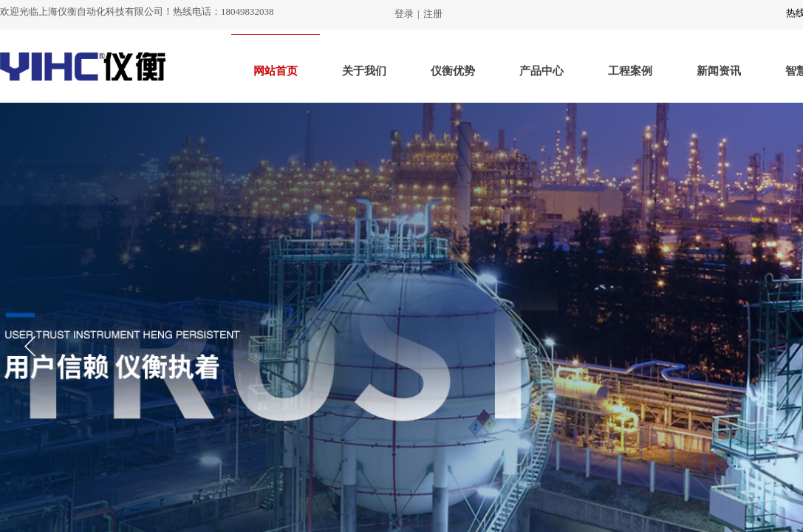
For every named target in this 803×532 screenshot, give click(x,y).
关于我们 (364, 71)
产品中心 (541, 71)
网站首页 (276, 71)
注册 (433, 14)
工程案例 (630, 71)
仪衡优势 (453, 71)
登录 (404, 14)
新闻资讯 (719, 71)
